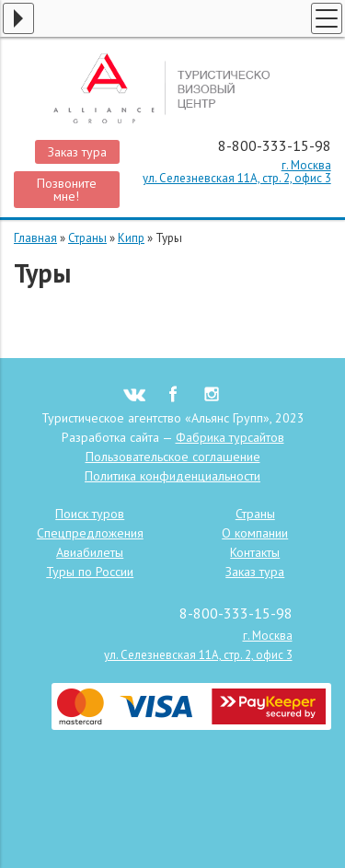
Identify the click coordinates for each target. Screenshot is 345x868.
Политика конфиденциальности (172, 476)
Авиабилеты (90, 552)
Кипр (131, 238)
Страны (87, 238)
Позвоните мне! (67, 190)
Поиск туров (90, 514)
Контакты (255, 552)
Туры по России (90, 572)
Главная (35, 238)
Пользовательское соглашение (173, 457)
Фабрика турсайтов (230, 437)
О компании (255, 533)
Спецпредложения (90, 533)
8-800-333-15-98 (275, 145)
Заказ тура (77, 152)
